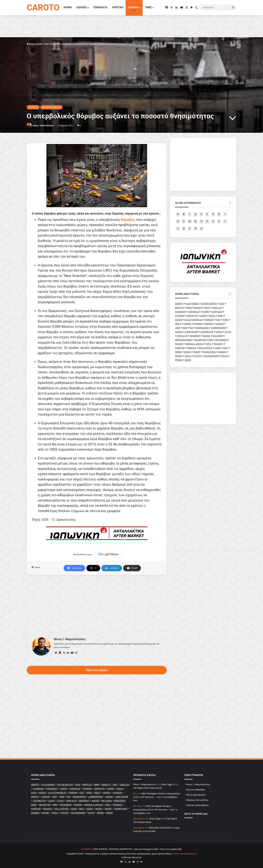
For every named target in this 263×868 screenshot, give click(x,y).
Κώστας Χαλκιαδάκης (198, 805)
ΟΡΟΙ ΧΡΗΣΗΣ (100, 849)
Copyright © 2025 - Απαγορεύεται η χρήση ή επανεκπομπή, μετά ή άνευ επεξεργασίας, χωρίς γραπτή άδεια (119, 854)
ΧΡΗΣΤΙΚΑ (118, 7)
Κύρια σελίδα (34, 44)
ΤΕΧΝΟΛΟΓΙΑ (100, 7)
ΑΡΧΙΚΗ (68, 7)
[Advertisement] (97, 603)
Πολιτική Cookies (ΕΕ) (171, 849)
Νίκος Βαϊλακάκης (196, 795)
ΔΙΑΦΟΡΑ (133, 7)
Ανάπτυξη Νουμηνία (132, 857)
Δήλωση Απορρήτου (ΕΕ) (146, 849)
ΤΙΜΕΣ (148, 7)
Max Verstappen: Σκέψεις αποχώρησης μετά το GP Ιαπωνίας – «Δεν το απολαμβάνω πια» (157, 797)
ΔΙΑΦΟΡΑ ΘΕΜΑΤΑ (51, 107)
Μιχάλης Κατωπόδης (197, 800)
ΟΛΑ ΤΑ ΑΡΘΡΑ (52, 44)
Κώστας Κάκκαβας (196, 790)
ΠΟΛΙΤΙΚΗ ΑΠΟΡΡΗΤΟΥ (121, 849)
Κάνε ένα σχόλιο (97, 670)
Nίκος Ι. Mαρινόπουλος (43, 126)
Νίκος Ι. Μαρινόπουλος (198, 784)
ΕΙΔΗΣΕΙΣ (82, 7)
